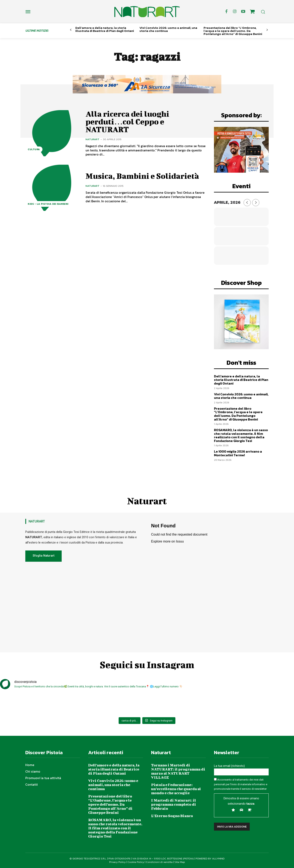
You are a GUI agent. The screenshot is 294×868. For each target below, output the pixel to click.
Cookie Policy (136, 862)
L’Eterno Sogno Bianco (172, 816)
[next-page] (267, 30)
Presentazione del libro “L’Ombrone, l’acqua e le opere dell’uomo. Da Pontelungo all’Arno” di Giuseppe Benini (233, 31)
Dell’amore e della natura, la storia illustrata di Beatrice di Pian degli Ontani (105, 29)
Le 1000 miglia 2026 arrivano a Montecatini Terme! (238, 453)
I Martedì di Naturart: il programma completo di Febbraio (174, 804)
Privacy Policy (117, 862)
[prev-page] (71, 30)
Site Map (180, 862)
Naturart (92, 139)
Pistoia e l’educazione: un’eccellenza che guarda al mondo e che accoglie (176, 789)
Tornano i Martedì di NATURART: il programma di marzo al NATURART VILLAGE (178, 771)
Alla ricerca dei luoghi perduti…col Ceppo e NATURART (127, 122)
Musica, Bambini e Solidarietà (142, 176)
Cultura (34, 149)
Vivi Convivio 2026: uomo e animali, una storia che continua (168, 29)
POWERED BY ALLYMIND (210, 858)
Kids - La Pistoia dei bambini (48, 204)
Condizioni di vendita (159, 862)
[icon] (252, 12)
